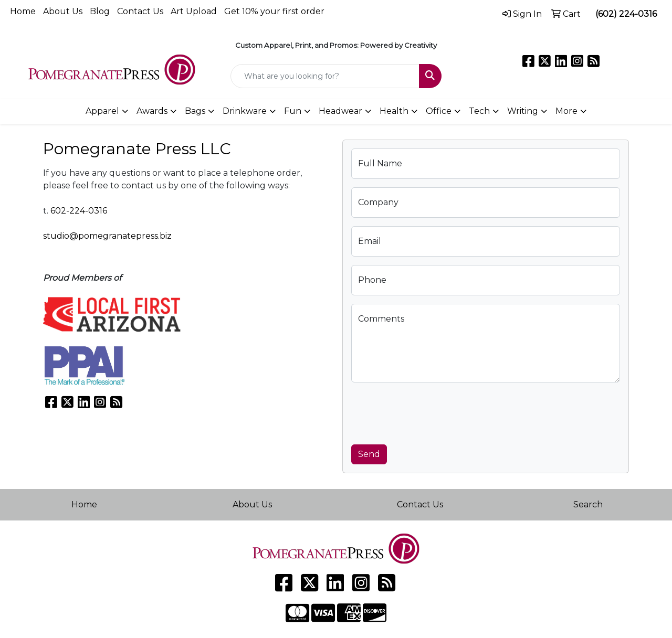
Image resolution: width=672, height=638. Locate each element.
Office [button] (439, 111)
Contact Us (140, 11)
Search (588, 504)
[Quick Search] (325, 76)
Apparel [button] (102, 111)
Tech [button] (479, 111)
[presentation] (431, 411)
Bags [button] (195, 111)
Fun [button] (293, 111)
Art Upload (194, 11)
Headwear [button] (340, 111)
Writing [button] (523, 111)
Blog (100, 11)
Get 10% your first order (274, 11)
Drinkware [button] (245, 111)
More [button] (566, 111)
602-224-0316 (79, 211)
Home (23, 11)
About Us (63, 11)
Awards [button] (152, 111)
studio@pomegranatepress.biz (107, 236)
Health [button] (394, 111)
